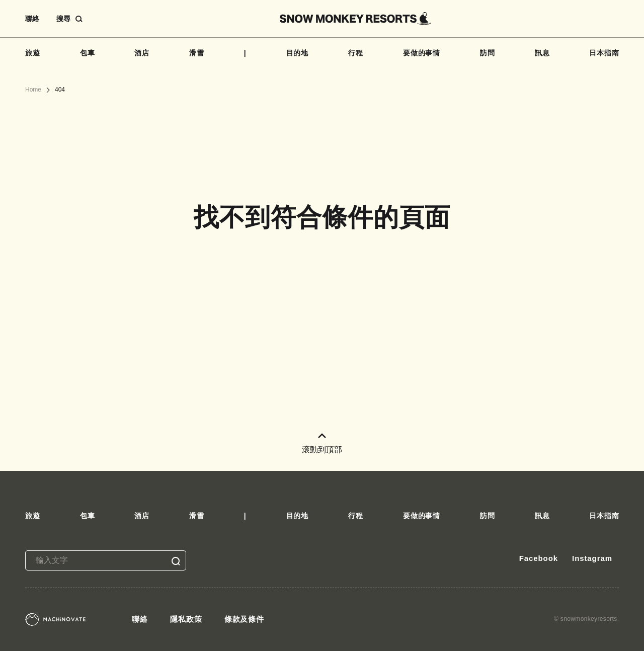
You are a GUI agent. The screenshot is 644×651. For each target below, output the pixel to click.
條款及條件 (245, 619)
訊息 (542, 53)
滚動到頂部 (322, 443)
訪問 (488, 53)
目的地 (298, 53)
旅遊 (33, 53)
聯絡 (32, 19)
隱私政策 (186, 619)
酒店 (142, 53)
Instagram (592, 558)
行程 (356, 53)
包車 (88, 53)
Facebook (539, 558)
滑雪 (197, 53)
